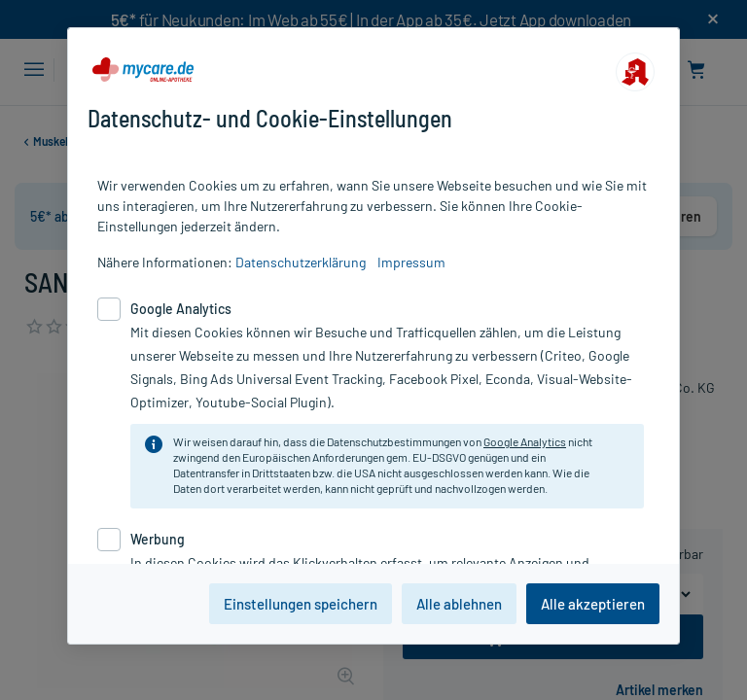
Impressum (411, 262)
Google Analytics (525, 441)
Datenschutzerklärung (301, 262)
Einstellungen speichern (301, 604)
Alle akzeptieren (593, 604)
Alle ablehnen (459, 604)
